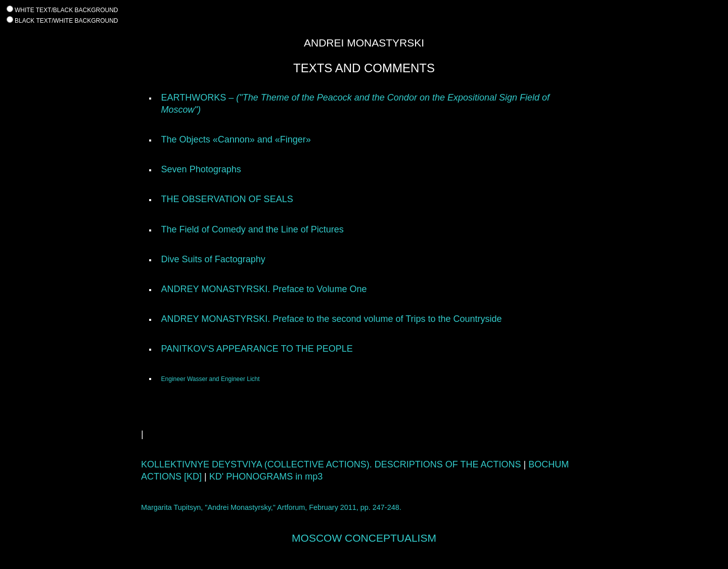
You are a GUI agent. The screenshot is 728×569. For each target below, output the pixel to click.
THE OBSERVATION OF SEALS (227, 199)
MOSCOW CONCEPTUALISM (364, 538)
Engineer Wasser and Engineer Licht (211, 379)
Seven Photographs (201, 169)
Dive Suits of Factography (213, 259)
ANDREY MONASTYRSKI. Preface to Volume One (264, 289)
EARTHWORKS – (199, 98)
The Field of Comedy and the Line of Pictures (253, 229)
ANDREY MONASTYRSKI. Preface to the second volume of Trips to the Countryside (332, 319)
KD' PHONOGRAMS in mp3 (266, 477)
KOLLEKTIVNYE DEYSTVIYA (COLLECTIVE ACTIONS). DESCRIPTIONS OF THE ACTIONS (331, 464)
